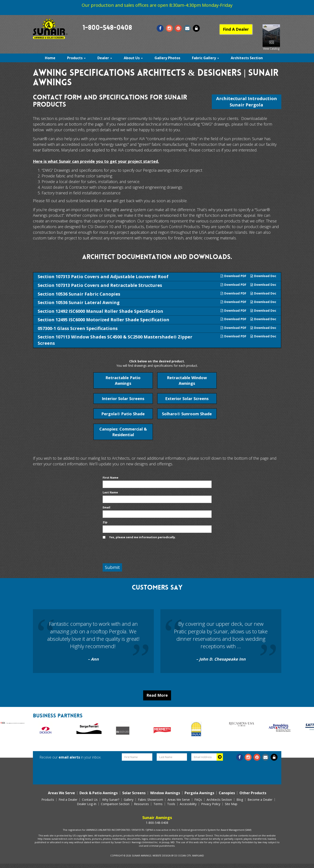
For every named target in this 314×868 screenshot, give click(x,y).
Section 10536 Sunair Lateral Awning (79, 302)
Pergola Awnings (199, 793)
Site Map (231, 804)
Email (106, 507)
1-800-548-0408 (107, 28)
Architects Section (247, 58)
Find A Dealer (236, 29)
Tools (171, 804)
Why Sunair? (111, 800)
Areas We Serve (61, 793)
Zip (105, 522)
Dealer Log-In (87, 804)
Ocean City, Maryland (191, 856)
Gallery (129, 800)
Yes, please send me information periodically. (143, 537)
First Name (110, 478)
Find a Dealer (68, 800)
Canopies (227, 793)
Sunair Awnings (142, 856)
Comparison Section (115, 804)
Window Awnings (165, 793)
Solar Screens (134, 793)
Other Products (253, 793)
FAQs (198, 800)
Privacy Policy (211, 804)
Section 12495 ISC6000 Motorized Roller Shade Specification (104, 320)
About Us (133, 58)
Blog (240, 800)
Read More (157, 695)
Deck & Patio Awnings (99, 793)
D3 (176, 856)
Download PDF (233, 276)
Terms (158, 804)
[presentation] (136, 552)
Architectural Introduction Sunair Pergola (247, 102)
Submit (112, 567)
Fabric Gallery (205, 58)
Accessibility (188, 804)
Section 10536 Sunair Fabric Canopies (79, 294)
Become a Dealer (260, 800)
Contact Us (90, 800)
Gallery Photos (167, 58)
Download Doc (263, 276)
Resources (141, 804)
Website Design (162, 856)
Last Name (110, 492)
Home (50, 58)
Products (76, 58)
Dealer (105, 58)
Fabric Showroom (150, 800)
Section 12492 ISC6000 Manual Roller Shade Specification (100, 311)
